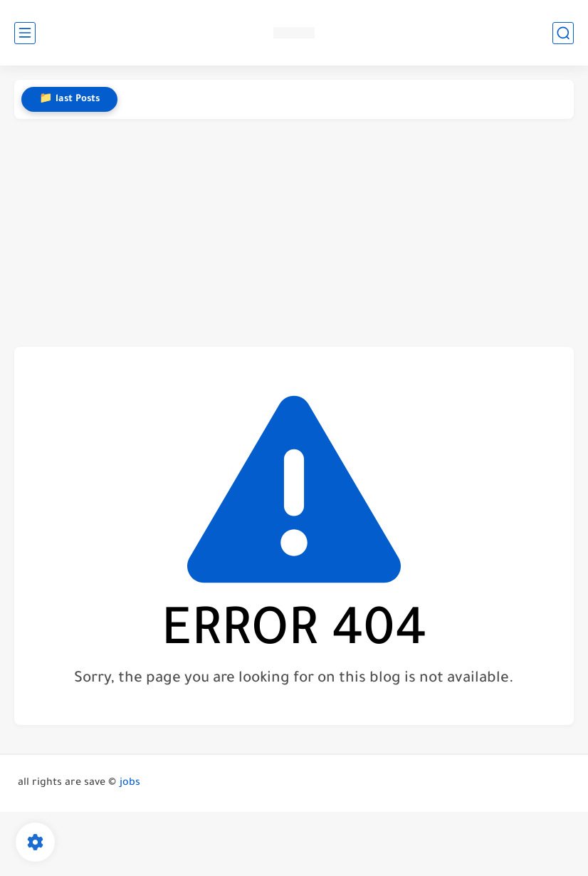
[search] (563, 33)
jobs (130, 783)
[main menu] (25, 33)
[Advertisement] (294, 233)
